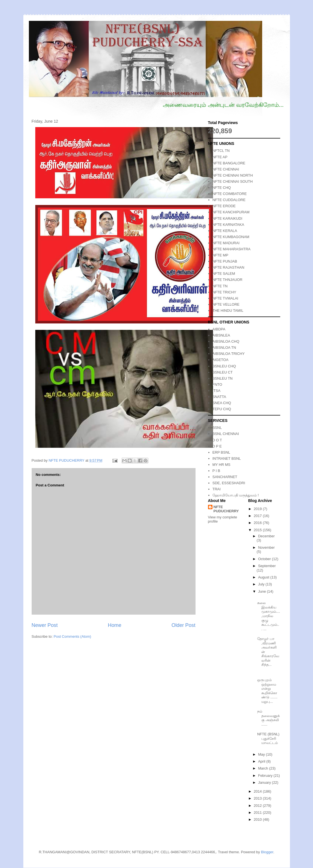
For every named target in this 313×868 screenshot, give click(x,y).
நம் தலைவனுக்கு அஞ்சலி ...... (268, 718)
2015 (258, 530)
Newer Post (45, 625)
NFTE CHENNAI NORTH (233, 175)
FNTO (217, 384)
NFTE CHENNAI (226, 169)
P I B (216, 471)
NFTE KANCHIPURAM (231, 212)
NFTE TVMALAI (225, 298)
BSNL (217, 428)
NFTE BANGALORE (229, 163)
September (267, 566)
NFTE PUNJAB (225, 261)
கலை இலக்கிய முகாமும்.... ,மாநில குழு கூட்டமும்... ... (269, 616)
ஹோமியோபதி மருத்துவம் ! (236, 495)
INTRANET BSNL (227, 458)
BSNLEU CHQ (224, 366)
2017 (258, 516)
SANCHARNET (225, 477)
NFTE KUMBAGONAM (231, 237)
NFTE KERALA (225, 231)
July (262, 584)
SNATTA (219, 397)
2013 (258, 798)
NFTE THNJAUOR (227, 280)
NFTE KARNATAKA (228, 225)
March (264, 768)
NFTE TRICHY (224, 292)
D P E (217, 446)
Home (115, 625)
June (262, 591)
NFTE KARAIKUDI (227, 218)
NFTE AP (220, 157)
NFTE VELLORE (226, 304)
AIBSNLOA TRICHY (229, 354)
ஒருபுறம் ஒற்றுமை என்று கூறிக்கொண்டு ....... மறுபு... (267, 691)
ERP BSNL (221, 452)
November (266, 547)
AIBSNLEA (221, 335)
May (262, 754)
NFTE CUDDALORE (229, 200)
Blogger (267, 852)
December (266, 536)
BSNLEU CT (223, 372)
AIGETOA (221, 360)
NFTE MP (220, 255)
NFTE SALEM (224, 274)
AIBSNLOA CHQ (226, 341)
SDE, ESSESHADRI (229, 483)
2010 (258, 819)
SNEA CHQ (222, 403)
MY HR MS (221, 465)
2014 (258, 791)
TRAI (217, 489)
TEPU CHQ (222, 409)
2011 (258, 813)
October (265, 559)
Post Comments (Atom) (72, 636)
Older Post (184, 625)
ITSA (216, 391)
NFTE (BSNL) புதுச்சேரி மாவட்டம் (268, 738)
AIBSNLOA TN (224, 348)
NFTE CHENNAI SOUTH (233, 181)
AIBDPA (219, 329)
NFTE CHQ (222, 188)
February (266, 776)
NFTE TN (220, 286)
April (262, 761)
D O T (217, 440)
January (265, 782)
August (264, 577)
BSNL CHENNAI (226, 434)
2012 (258, 806)
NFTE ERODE (224, 206)
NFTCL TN (221, 151)
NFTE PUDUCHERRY (226, 509)
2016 (258, 523)
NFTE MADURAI (226, 243)
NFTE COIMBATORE (230, 194)
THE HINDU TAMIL (228, 311)
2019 (258, 509)
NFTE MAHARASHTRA (231, 249)
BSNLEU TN (223, 378)
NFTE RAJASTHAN (228, 267)
